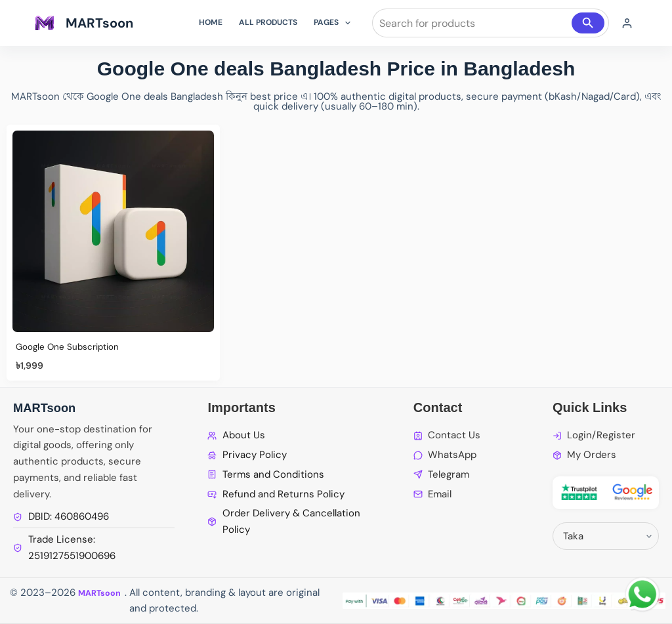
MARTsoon (99, 23)
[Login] (627, 23)
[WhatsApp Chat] (642, 594)
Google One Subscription (74, 346)
